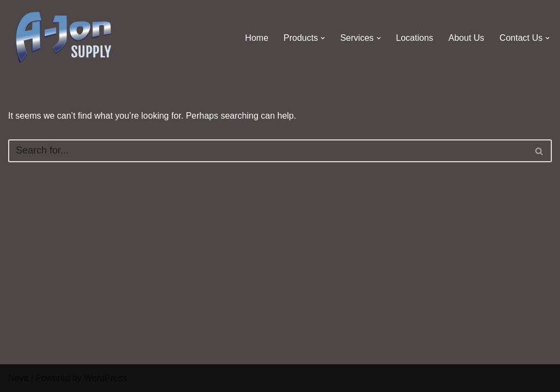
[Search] (268, 151)
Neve (18, 378)
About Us (466, 38)
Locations (415, 38)
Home (257, 38)
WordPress (105, 378)
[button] (323, 38)
